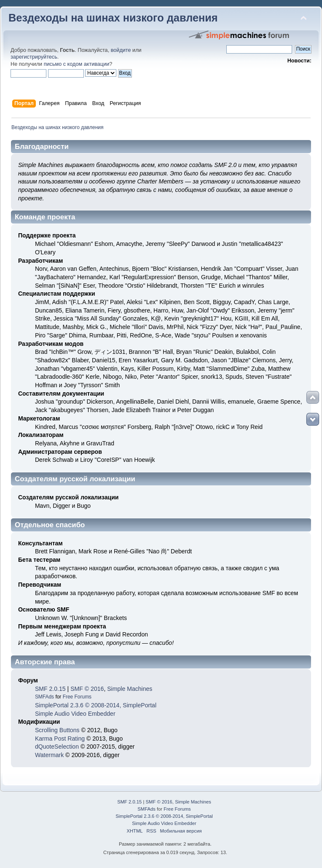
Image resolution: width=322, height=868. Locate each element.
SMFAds (44, 697)
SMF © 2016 (87, 689)
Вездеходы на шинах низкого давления (113, 18)
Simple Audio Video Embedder (75, 714)
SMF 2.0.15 (50, 689)
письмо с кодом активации (77, 64)
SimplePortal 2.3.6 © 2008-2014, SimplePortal (96, 705)
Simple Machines (130, 689)
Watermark (49, 755)
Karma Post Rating (60, 739)
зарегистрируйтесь (34, 57)
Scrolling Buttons (57, 730)
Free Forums (77, 697)
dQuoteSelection (57, 747)
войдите (121, 50)
